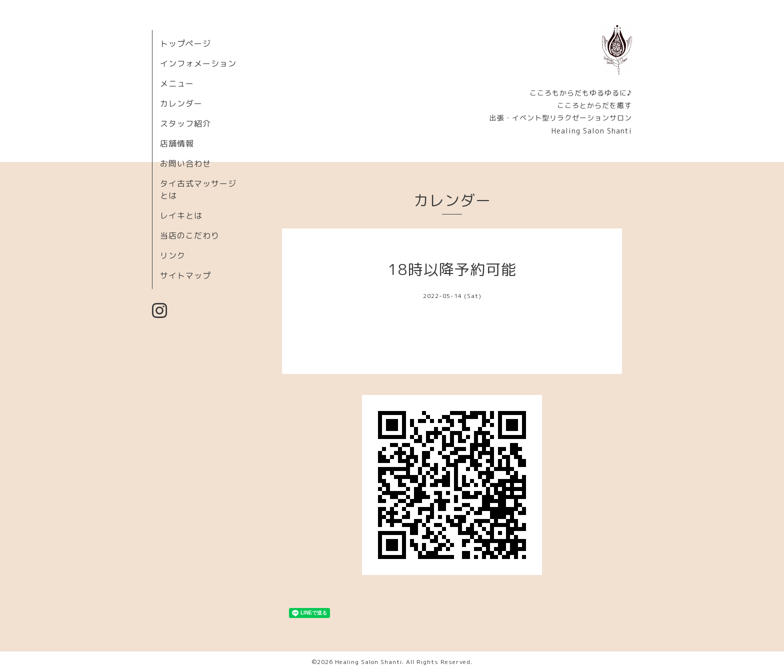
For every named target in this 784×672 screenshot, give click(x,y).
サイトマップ (185, 275)
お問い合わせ (185, 163)
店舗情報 (177, 143)
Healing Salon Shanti (368, 662)
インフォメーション (198, 63)
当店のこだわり (190, 235)
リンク (173, 255)
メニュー (177, 83)
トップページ (185, 43)
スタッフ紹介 (185, 123)
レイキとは (181, 215)
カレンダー (181, 103)
